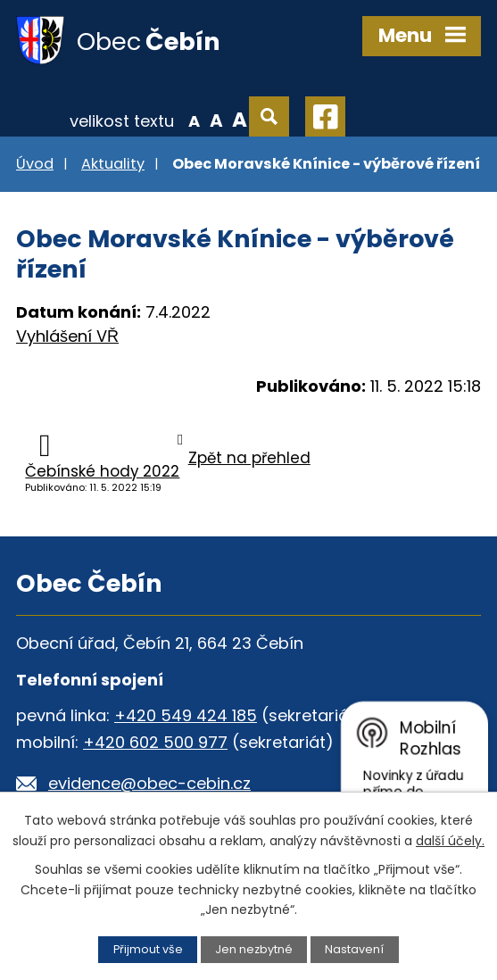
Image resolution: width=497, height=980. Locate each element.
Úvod (35, 164)
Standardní (216, 120)
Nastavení (354, 949)
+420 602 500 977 (155, 742)
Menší (194, 120)
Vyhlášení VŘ (67, 336)
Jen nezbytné (254, 949)
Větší (240, 120)
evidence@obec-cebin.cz (149, 783)
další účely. (450, 841)
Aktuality (113, 164)
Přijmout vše (148, 949)
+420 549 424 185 (186, 715)
